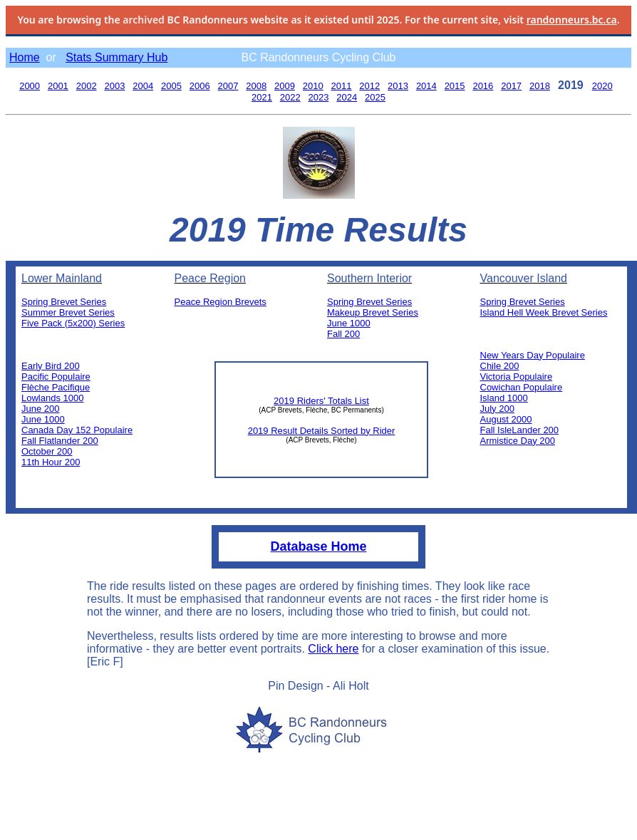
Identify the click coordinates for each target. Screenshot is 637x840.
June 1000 (43, 419)
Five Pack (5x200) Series (73, 323)
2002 (87, 86)
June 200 (41, 409)
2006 (200, 86)
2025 (375, 97)
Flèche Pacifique (56, 387)
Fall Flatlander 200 (60, 441)
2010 (313, 86)
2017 (511, 86)
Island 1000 (504, 398)
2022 (290, 97)
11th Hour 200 (51, 462)
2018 (540, 86)
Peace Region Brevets (221, 302)
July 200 (497, 409)
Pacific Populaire (56, 377)
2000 (30, 86)
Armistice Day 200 (518, 441)
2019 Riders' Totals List (321, 401)
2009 (285, 86)
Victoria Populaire (517, 377)
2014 (426, 86)
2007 (228, 86)
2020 (602, 86)
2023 (319, 97)
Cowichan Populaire (522, 387)
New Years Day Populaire (533, 355)
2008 (256, 86)
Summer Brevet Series (68, 312)
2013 (398, 86)
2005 (171, 86)
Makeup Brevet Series (373, 312)
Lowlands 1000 (52, 398)
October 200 (47, 451)
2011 (342, 86)
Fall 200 (343, 334)
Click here (333, 649)
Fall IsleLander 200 (520, 430)
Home (25, 57)
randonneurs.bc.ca (572, 20)
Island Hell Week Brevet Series (544, 312)
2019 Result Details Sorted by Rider (322, 431)
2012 (369, 86)
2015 (455, 86)
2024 (347, 97)
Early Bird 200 (51, 366)
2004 (143, 86)
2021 (262, 97)
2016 (483, 86)
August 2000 (506, 419)
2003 (114, 86)
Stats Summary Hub (116, 57)
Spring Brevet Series (64, 302)
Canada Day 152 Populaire (77, 430)
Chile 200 (500, 366)
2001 (58, 86)
